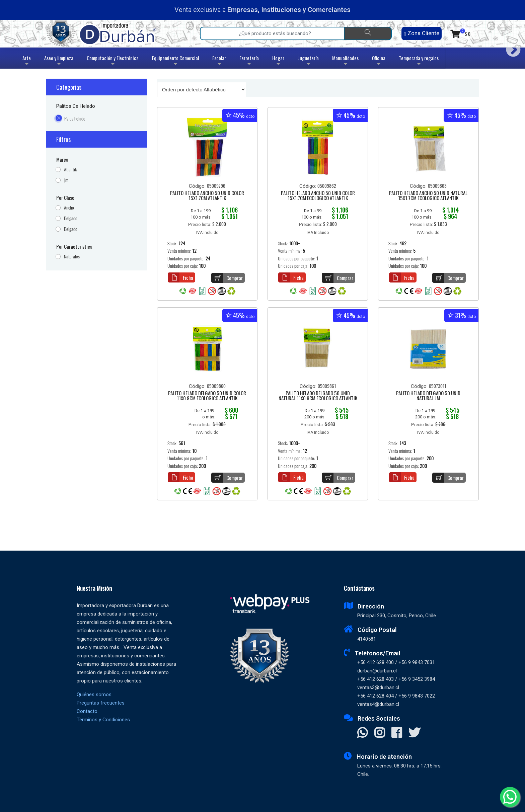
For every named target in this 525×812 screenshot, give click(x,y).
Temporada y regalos (419, 61)
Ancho (69, 208)
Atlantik (70, 170)
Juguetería (308, 61)
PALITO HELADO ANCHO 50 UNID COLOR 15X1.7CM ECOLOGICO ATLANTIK (318, 196)
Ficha (180, 277)
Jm (66, 180)
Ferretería (249, 61)
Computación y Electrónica (113, 61)
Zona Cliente (421, 33)
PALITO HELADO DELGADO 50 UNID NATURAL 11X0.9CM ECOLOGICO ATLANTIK (318, 396)
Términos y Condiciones (103, 720)
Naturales (72, 257)
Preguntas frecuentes (101, 703)
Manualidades (345, 61)
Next (511, 47)
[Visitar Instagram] (380, 733)
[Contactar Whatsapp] (362, 733)
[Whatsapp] (510, 797)
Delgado (71, 218)
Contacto (87, 711)
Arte (27, 61)
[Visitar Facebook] (397, 733)
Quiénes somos (94, 695)
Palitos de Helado (76, 106)
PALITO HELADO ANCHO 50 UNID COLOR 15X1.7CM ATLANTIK (207, 196)
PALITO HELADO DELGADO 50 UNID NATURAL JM (428, 396)
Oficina (379, 61)
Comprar (227, 278)
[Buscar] (368, 33)
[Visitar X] (414, 733)
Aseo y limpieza (59, 61)
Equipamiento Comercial (175, 61)
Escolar (219, 61)
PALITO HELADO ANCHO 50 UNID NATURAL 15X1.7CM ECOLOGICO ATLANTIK (428, 196)
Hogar (278, 61)
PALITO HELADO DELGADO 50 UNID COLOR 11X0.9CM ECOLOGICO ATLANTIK (207, 396)
